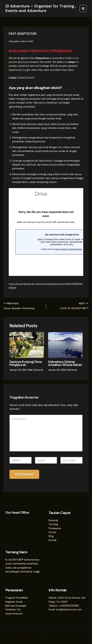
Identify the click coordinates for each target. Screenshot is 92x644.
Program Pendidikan (17, 597)
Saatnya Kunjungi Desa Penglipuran (25, 363)
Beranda (53, 520)
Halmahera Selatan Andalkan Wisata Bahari (64, 363)
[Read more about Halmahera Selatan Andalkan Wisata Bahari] (65, 345)
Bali (30, 370)
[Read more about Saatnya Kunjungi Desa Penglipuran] (27, 345)
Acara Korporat (14, 613)
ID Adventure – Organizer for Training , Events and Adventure (41, 8)
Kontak (53, 540)
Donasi (52, 532)
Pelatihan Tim (13, 609)
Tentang (53, 524)
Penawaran (55, 528)
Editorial (38, 370)
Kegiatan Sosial (14, 602)
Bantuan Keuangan (16, 605)
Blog (51, 536)
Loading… (46, 232)
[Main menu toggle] (83, 8)
